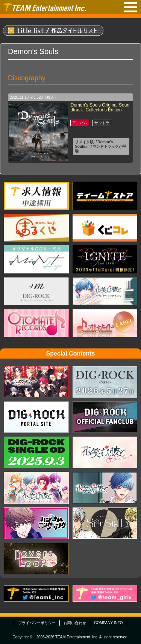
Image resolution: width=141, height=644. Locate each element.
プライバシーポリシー (37, 623)
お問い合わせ (75, 623)
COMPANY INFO (108, 623)
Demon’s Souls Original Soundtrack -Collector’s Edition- (100, 107)
